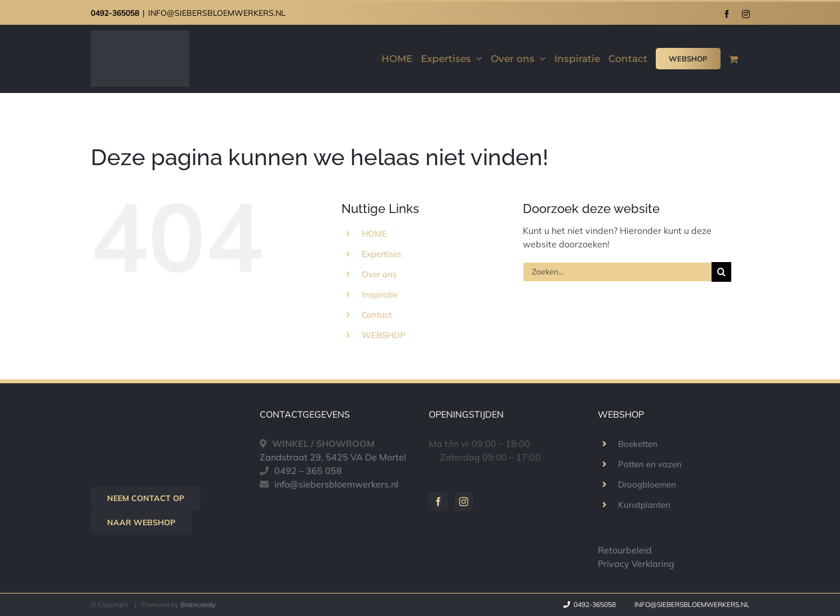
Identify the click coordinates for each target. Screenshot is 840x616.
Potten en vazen (650, 464)
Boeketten (638, 444)
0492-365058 (115, 13)
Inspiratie (380, 294)
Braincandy (198, 604)
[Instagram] (464, 502)
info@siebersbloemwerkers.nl (336, 484)
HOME (374, 234)
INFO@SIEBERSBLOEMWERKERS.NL (217, 13)
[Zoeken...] (617, 272)
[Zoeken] (721, 272)
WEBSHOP (384, 335)
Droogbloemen (647, 484)
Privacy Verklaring (636, 564)
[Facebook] (438, 502)
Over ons (379, 274)
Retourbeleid (625, 550)
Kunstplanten (644, 505)
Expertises (381, 254)
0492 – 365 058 (308, 471)
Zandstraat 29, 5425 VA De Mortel (333, 457)
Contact (377, 315)
